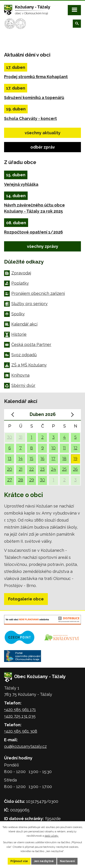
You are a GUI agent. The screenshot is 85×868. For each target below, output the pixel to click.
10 (53, 448)
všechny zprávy (43, 246)
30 (10, 437)
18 (64, 459)
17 (53, 459)
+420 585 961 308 (21, 731)
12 (75, 448)
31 (21, 437)
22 (32, 469)
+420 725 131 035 (20, 716)
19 (75, 459)
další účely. (52, 836)
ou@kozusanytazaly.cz (25, 746)
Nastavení (67, 861)
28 (21, 480)
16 (42, 459)
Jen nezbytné (44, 861)
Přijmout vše (19, 861)
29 (32, 480)
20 (10, 469)
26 (75, 469)
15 (32, 459)
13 (10, 459)
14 (21, 459)
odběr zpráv (43, 147)
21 (21, 469)
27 (10, 480)
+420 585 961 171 (20, 710)
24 (53, 469)
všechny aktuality (43, 133)
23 (42, 469)
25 (64, 469)
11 (64, 448)
